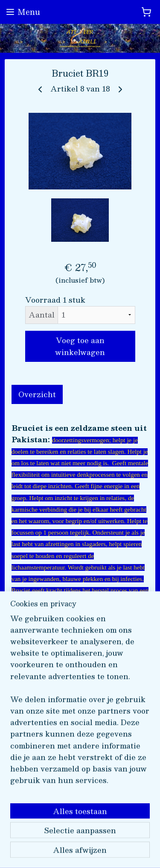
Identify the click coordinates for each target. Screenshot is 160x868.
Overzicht (37, 394)
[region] (80, 715)
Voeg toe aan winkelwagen (80, 346)
